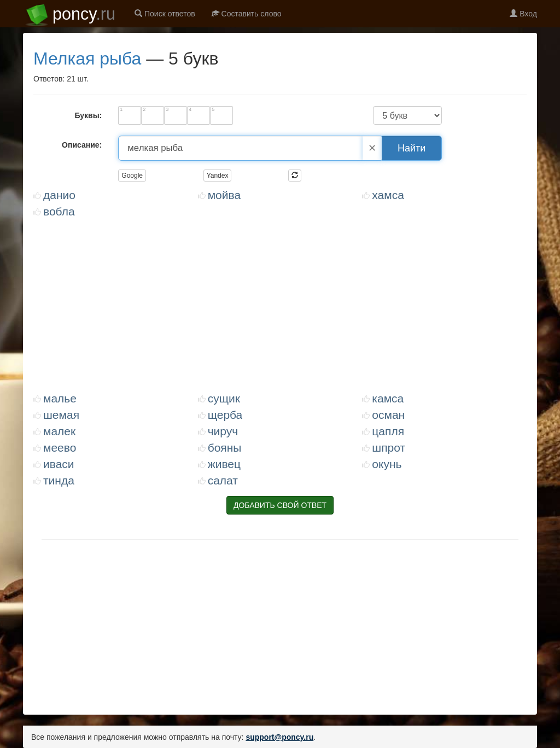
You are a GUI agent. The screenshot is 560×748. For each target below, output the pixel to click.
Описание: (82, 145)
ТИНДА (59, 480)
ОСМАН (388, 415)
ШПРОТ (389, 448)
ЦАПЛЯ (388, 431)
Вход (523, 14)
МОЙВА (224, 195)
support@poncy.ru (279, 737)
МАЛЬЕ (60, 398)
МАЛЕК (59, 431)
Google (132, 176)
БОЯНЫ (225, 448)
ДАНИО (59, 195)
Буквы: (88, 115)
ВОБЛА (59, 211)
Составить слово (247, 14)
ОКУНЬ (387, 464)
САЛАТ (223, 480)
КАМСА (388, 398)
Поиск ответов (165, 14)
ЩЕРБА (225, 415)
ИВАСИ (59, 464)
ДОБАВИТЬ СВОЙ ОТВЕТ (280, 505)
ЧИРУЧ (223, 431)
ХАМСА (388, 195)
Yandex (218, 176)
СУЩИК (224, 398)
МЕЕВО (60, 448)
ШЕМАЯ (61, 415)
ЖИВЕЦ (224, 464)
